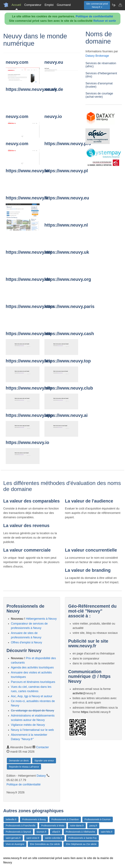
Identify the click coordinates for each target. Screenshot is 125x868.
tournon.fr (42, 832)
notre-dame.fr (77, 826)
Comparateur (33, 5)
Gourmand (64, 5)
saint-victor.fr (33, 838)
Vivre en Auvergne (15, 844)
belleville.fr (11, 819)
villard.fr (56, 832)
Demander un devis (19, 761)
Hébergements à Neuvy (41, 619)
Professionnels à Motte (53, 826)
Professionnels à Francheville (21, 826)
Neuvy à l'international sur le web (32, 730)
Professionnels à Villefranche (80, 832)
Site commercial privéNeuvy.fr (97, 5)
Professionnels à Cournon (98, 819)
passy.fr (93, 826)
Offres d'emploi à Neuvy (26, 642)
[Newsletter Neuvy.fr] (114, 5)
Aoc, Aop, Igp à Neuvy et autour (32, 696)
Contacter (42, 747)
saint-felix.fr (107, 832)
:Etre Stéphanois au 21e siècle (81, 844)
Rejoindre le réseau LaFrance (24, 767)
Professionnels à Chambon (65, 819)
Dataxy (41, 776)
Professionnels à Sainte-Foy (82, 838)
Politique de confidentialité (94, 16)
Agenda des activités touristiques (32, 667)
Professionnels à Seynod (18, 832)
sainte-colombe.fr (54, 838)
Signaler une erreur (44, 761)
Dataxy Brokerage (97, 56)
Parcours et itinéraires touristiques (33, 682)
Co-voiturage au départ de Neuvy (32, 711)
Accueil (16, 5)
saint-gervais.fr (13, 838)
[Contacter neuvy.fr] (120, 5)
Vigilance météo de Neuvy (28, 725)
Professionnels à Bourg (34, 819)
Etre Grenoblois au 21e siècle (45, 844)
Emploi (49, 5)
